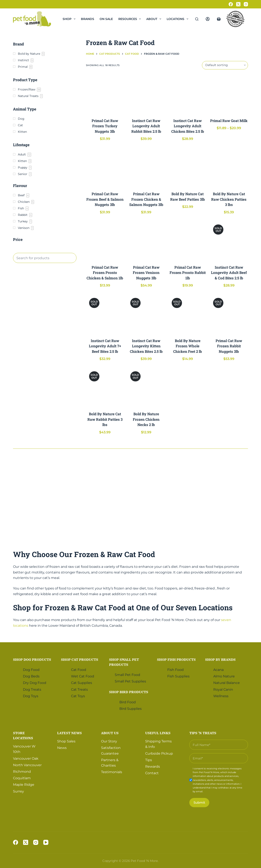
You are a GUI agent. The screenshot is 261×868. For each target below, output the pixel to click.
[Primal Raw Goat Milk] (229, 94)
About (155, 19)
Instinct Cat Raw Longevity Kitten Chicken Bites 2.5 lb (146, 346)
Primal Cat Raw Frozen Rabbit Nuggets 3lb (229, 346)
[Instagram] (246, 4)
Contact (152, 773)
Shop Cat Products (80, 659)
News (62, 748)
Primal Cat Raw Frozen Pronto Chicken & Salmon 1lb (105, 273)
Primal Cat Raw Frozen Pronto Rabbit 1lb (188, 273)
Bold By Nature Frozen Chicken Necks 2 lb (146, 419)
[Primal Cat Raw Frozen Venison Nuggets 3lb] (146, 240)
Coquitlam (22, 778)
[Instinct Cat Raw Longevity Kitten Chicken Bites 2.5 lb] (146, 314)
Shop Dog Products (32, 659)
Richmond (22, 771)
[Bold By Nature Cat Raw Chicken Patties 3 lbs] (229, 167)
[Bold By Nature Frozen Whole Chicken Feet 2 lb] (188, 314)
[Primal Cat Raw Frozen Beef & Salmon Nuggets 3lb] (105, 167)
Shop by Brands (220, 659)
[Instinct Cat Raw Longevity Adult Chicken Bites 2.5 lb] (188, 94)
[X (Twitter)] (238, 4)
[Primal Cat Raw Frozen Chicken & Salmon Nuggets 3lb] (146, 167)
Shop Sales (66, 741)
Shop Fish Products (176, 659)
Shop (70, 19)
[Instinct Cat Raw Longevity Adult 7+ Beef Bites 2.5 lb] (105, 314)
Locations (178, 19)
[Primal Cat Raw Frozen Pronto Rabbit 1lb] (188, 240)
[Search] (197, 19)
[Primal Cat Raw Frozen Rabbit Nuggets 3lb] (229, 314)
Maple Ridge (24, 784)
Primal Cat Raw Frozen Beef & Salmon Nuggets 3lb (105, 199)
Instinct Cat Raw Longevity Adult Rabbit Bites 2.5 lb (146, 126)
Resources (130, 19)
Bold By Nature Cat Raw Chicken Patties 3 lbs (229, 199)
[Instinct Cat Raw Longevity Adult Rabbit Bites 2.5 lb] (146, 94)
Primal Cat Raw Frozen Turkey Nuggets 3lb (105, 126)
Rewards (153, 766)
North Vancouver (27, 765)
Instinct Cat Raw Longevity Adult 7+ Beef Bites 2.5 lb (105, 346)
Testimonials (112, 772)
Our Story (109, 741)
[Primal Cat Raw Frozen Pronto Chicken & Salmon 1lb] (105, 240)
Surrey (18, 791)
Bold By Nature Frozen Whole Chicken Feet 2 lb (188, 346)
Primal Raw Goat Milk (229, 121)
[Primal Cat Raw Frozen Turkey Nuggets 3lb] (105, 94)
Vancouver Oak (26, 758)
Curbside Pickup (159, 753)
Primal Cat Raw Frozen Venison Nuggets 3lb (146, 273)
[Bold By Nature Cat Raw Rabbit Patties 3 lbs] (105, 387)
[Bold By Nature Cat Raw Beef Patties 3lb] (188, 167)
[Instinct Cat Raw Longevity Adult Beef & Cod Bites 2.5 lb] (229, 240)
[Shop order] (225, 65)
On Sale (106, 19)
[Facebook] (231, 4)
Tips (149, 760)
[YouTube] (46, 842)
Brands (88, 19)
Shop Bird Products (129, 691)
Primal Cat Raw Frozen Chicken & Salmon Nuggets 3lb (146, 199)
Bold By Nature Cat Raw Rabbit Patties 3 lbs (105, 419)
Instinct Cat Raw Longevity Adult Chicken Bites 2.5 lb (188, 126)
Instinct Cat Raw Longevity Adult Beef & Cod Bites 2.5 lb (229, 273)
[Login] (208, 19)
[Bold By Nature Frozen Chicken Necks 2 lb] (146, 387)
